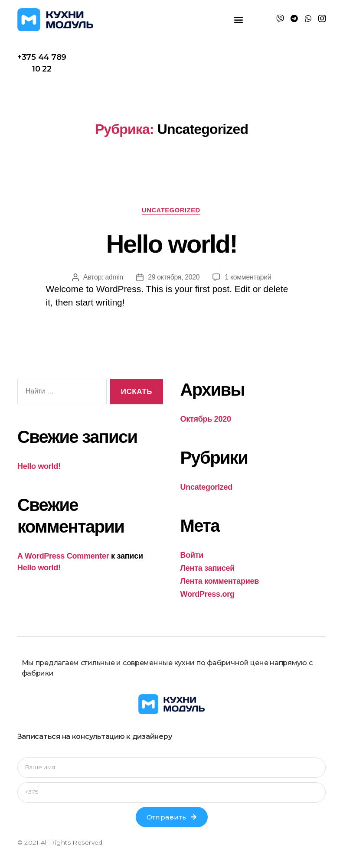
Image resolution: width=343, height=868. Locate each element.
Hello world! (171, 244)
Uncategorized (171, 210)
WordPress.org (207, 595)
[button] (239, 20)
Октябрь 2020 (206, 419)
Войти (192, 556)
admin (114, 278)
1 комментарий (248, 278)
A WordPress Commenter (63, 556)
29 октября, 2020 (174, 278)
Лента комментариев (220, 582)
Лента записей (208, 569)
